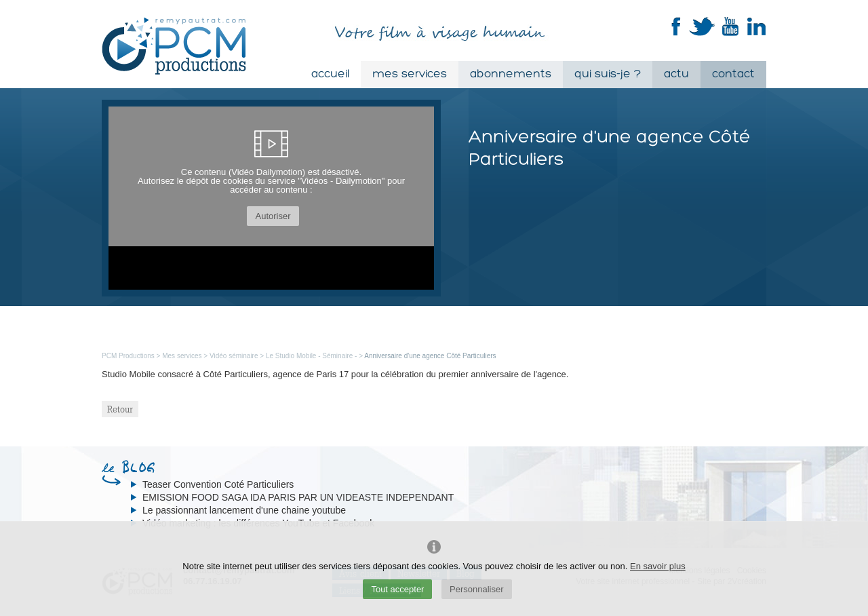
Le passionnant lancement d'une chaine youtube (244, 510)
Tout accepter (397, 589)
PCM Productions (128, 356)
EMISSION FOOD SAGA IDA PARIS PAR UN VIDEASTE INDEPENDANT (298, 497)
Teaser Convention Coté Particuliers (218, 484)
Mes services (410, 74)
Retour (120, 409)
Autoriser (273, 216)
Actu (676, 74)
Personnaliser (477, 589)
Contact (733, 74)
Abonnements (511, 74)
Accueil (330, 74)
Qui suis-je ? (608, 74)
